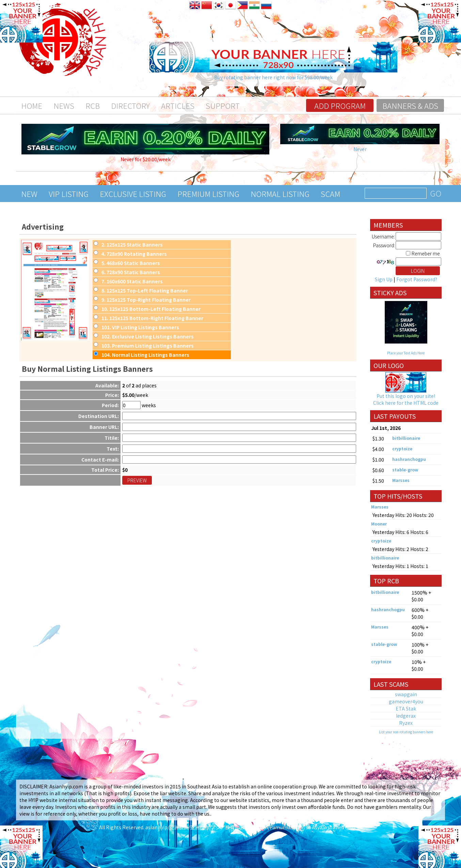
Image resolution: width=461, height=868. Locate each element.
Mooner (379, 524)
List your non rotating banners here (406, 732)
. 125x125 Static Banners (132, 245)
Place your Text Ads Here (406, 353)
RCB (93, 105)
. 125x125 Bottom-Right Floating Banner (152, 318)
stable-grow (405, 470)
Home (32, 105)
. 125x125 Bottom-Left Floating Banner (151, 309)
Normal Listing (280, 194)
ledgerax (406, 716)
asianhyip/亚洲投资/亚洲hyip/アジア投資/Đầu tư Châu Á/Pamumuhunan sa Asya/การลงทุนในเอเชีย (254, 827)
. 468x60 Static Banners (131, 263)
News (64, 105)
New (29, 194)
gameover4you (406, 701)
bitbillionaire (406, 438)
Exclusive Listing (133, 194)
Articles (178, 105)
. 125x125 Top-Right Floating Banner (146, 300)
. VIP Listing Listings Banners (140, 327)
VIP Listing (69, 194)
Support (223, 105)
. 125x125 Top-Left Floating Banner (145, 290)
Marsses (401, 480)
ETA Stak (406, 708)
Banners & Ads (410, 105)
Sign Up (384, 279)
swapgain (406, 694)
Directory (130, 105)
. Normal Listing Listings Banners (145, 355)
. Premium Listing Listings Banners (148, 346)
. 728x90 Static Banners (131, 272)
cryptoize (402, 448)
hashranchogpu (409, 459)
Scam (330, 194)
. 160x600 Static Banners (132, 281)
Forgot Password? (417, 279)
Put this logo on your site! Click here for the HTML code (406, 399)
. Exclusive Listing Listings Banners (148, 336)
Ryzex (406, 723)
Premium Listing (208, 194)
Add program (340, 105)
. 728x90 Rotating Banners (134, 254)
